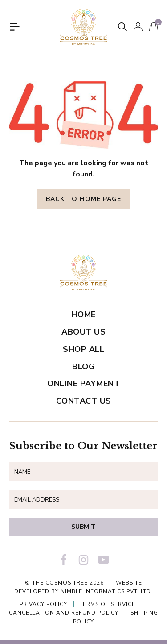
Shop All (83, 349)
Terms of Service (107, 604)
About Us (83, 332)
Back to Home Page (83, 199)
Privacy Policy (43, 604)
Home (84, 314)
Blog (83, 367)
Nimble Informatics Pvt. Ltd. (107, 591)
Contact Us (84, 401)
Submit (83, 527)
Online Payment (83, 384)
